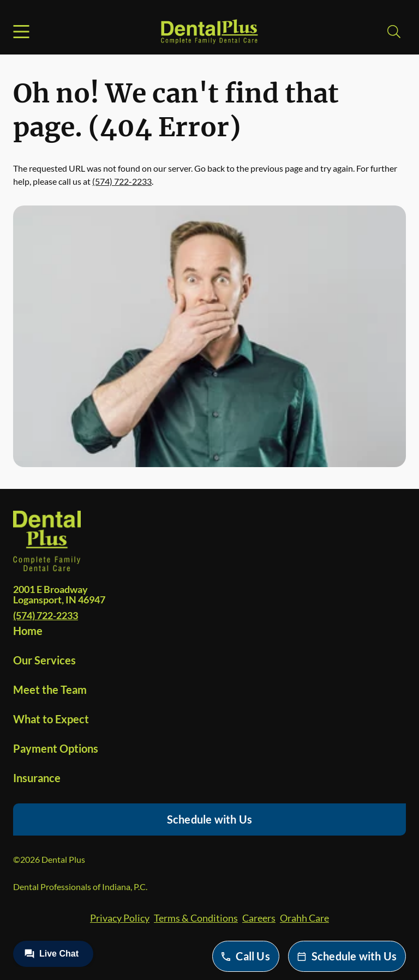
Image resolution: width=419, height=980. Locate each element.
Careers (259, 918)
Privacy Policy (120, 918)
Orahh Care (304, 918)
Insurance (37, 778)
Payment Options (56, 748)
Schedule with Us (209, 819)
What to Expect (51, 719)
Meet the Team (50, 689)
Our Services (44, 660)
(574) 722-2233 (122, 181)
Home (28, 631)
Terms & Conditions (196, 918)
